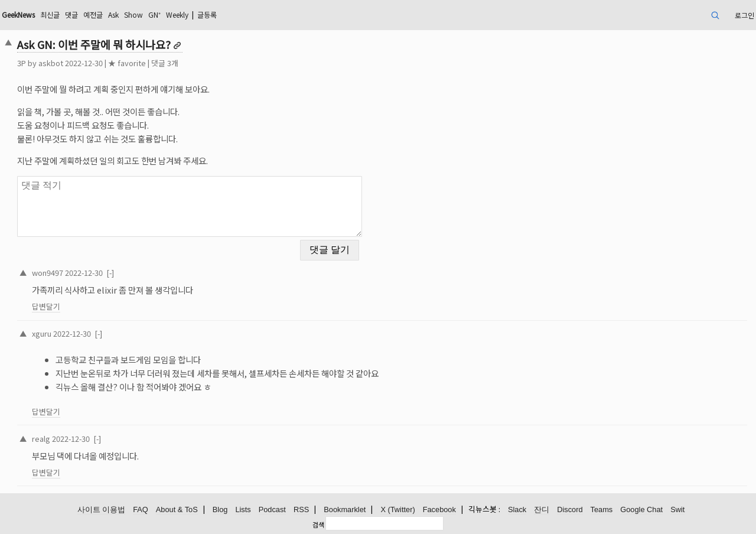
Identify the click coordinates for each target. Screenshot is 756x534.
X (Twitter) (397, 509)
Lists (243, 509)
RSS (301, 509)
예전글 (93, 14)
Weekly (177, 14)
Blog (220, 509)
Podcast (272, 509)
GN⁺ (154, 14)
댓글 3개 (165, 63)
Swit (677, 509)
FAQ (141, 509)
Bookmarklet (345, 509)
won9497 (48, 273)
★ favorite (127, 63)
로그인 (744, 15)
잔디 (542, 509)
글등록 (207, 14)
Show (133, 14)
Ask (113, 14)
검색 (318, 525)
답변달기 (46, 306)
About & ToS (177, 509)
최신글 (50, 14)
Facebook (439, 509)
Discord (570, 509)
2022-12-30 (84, 273)
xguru (42, 333)
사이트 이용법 (102, 509)
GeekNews (18, 14)
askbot (51, 63)
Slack (517, 509)
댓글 (71, 14)
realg (41, 439)
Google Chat (641, 509)
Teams (602, 509)
